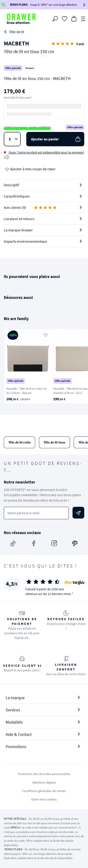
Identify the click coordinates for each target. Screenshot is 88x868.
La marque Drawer (18, 230)
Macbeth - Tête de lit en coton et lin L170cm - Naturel (26, 391)
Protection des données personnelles (44, 774)
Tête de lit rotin (19, 442)
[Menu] (83, 18)
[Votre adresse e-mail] (36, 513)
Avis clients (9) (30, 207)
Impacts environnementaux (25, 241)
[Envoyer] (78, 513)
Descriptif (11, 185)
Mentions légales (44, 782)
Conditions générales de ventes (44, 791)
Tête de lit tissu (54, 442)
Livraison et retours (19, 219)
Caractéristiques (17, 196)
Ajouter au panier (56, 139)
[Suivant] (78, 366)
